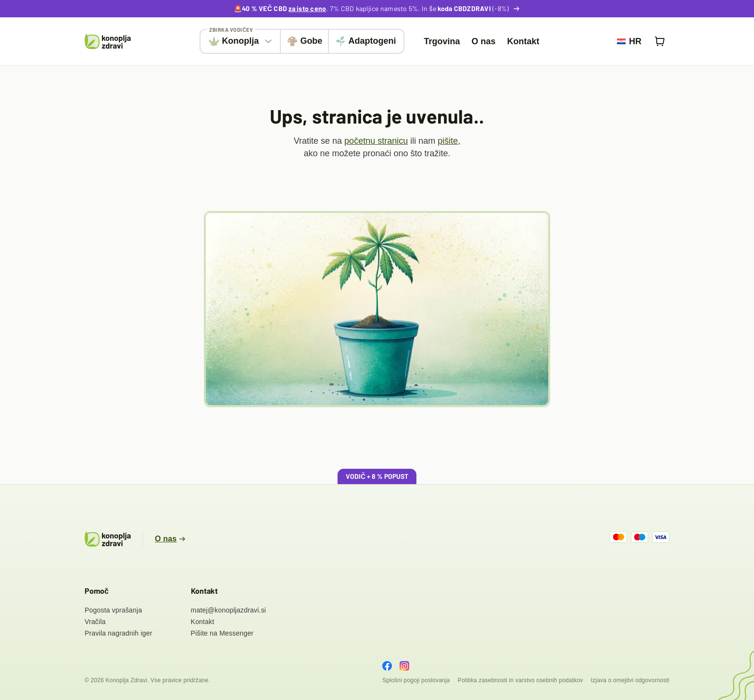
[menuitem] (629, 41)
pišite (448, 141)
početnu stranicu (376, 141)
